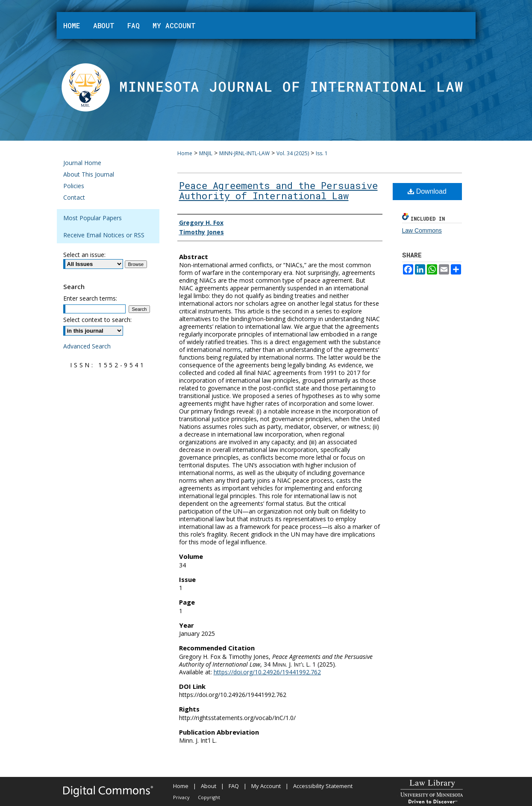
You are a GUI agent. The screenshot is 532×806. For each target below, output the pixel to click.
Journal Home (82, 163)
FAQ (234, 786)
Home (185, 153)
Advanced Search (87, 346)
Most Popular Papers (93, 218)
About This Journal (89, 174)
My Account (266, 786)
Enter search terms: (90, 298)
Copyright (209, 797)
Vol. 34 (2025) (293, 153)
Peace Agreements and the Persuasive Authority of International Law (278, 190)
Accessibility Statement (323, 786)
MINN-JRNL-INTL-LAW (244, 153)
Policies (74, 186)
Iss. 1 (322, 153)
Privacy (181, 797)
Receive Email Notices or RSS (104, 235)
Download (427, 191)
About (209, 786)
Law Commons (422, 230)
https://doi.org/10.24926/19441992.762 (267, 672)
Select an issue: (84, 255)
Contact (74, 197)
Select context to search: (97, 320)
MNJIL (206, 153)
